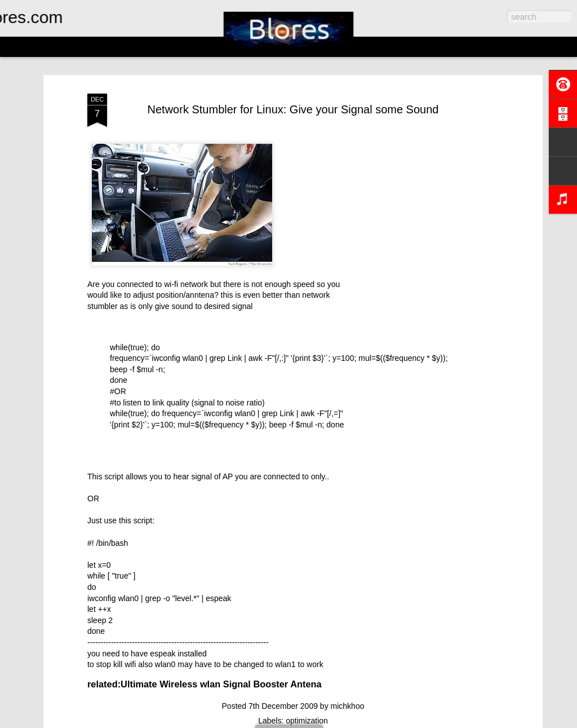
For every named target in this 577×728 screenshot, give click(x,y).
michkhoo (348, 706)
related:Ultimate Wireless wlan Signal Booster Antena (205, 684)
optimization (307, 721)
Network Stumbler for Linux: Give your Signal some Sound (293, 109)
